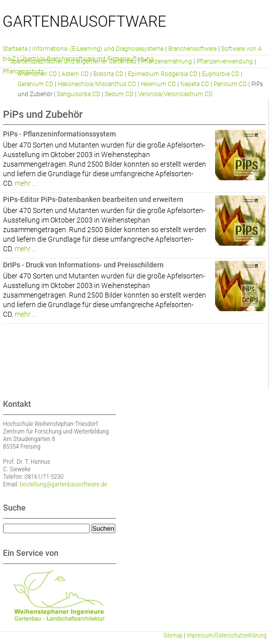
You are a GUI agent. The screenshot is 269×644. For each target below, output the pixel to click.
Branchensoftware (192, 49)
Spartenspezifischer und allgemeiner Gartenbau (73, 61)
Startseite (15, 49)
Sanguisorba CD (79, 94)
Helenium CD (158, 84)
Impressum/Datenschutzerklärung (227, 635)
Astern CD (75, 74)
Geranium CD (36, 84)
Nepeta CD (195, 84)
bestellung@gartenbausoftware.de (64, 484)
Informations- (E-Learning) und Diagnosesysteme (98, 49)
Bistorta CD (108, 74)
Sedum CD (119, 94)
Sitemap (173, 635)
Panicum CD (230, 84)
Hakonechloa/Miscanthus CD (97, 84)
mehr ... (26, 183)
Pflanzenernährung (166, 61)
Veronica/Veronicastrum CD (175, 94)
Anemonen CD (37, 74)
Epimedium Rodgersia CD (163, 74)
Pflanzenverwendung (225, 61)
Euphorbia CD (221, 74)
